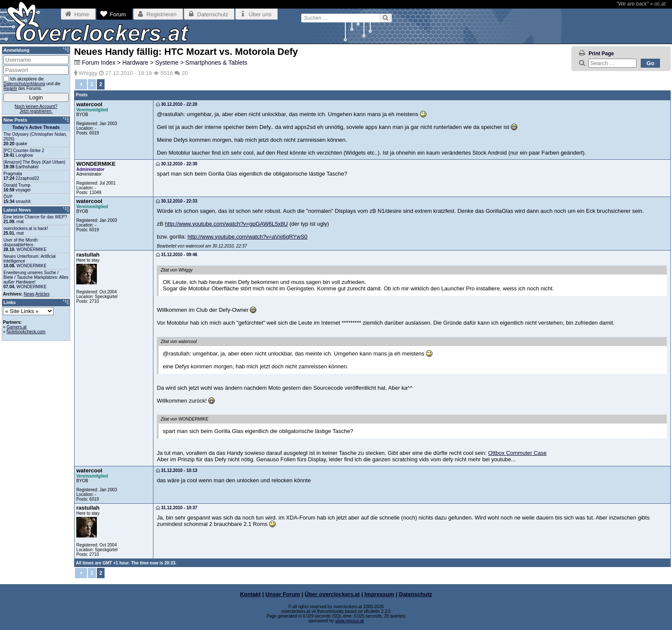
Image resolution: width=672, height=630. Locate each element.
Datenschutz (415, 594)
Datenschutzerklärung (24, 84)
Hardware (135, 63)
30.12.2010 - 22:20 (177, 104)
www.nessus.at (349, 621)
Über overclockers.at (332, 594)
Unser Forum (283, 594)
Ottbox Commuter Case (517, 453)
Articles (43, 294)
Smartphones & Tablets (217, 63)
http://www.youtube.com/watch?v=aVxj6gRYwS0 (248, 237)
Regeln (10, 88)
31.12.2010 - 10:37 (177, 508)
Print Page (601, 54)
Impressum (379, 594)
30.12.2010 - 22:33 (177, 201)
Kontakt (250, 594)
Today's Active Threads (36, 127)
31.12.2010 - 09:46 (177, 255)
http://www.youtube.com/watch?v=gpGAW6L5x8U (226, 224)
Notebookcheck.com (26, 332)
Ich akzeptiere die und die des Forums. (32, 83)
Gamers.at (16, 327)
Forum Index (99, 63)
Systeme (167, 63)
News (29, 294)
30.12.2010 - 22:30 (177, 164)
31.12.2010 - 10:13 (177, 470)
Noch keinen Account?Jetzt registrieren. (36, 109)
